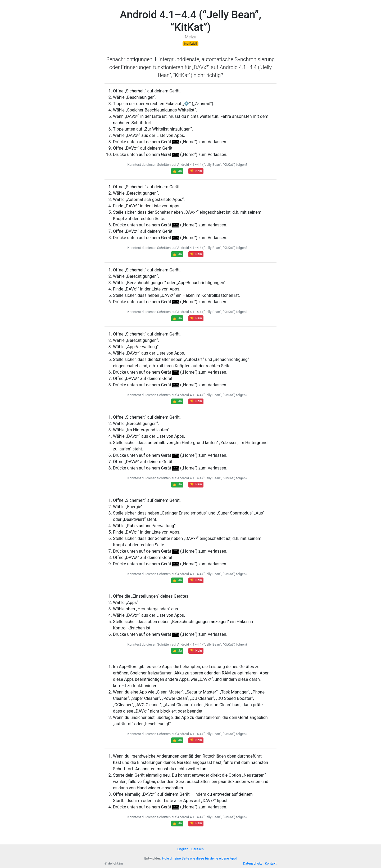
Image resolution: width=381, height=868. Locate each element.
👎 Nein (196, 171)
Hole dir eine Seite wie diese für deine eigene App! (199, 858)
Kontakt (271, 863)
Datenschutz (252, 863)
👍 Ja (177, 171)
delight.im (115, 863)
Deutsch (198, 849)
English (183, 849)
